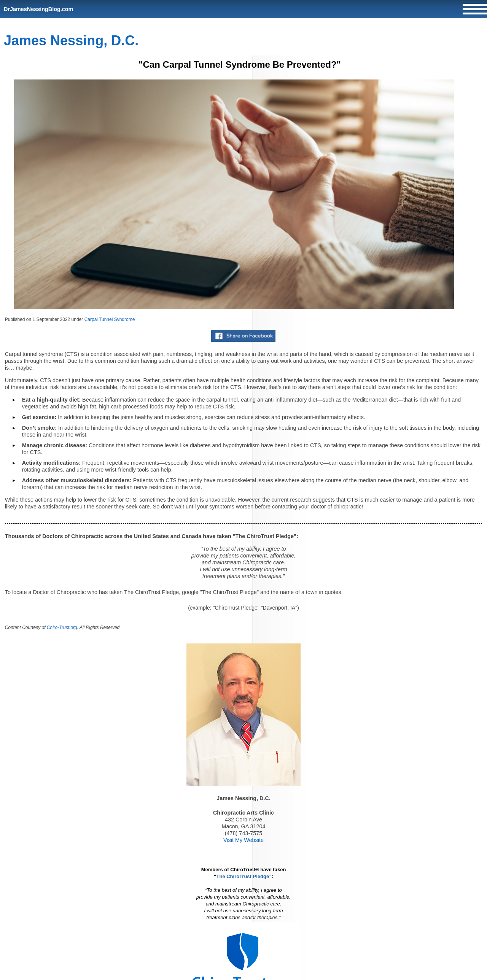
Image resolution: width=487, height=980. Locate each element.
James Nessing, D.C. (71, 41)
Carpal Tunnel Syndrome (110, 319)
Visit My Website (243, 840)
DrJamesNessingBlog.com (38, 9)
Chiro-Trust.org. (63, 627)
